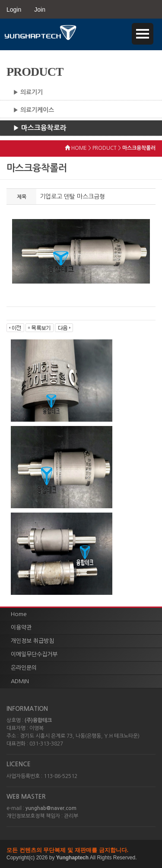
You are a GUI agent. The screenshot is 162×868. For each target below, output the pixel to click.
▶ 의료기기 (28, 92)
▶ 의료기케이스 (33, 110)
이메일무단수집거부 (34, 654)
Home (19, 614)
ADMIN (20, 681)
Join (40, 10)
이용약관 (21, 628)
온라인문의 (24, 668)
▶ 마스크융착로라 (40, 128)
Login (14, 10)
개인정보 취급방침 (32, 641)
